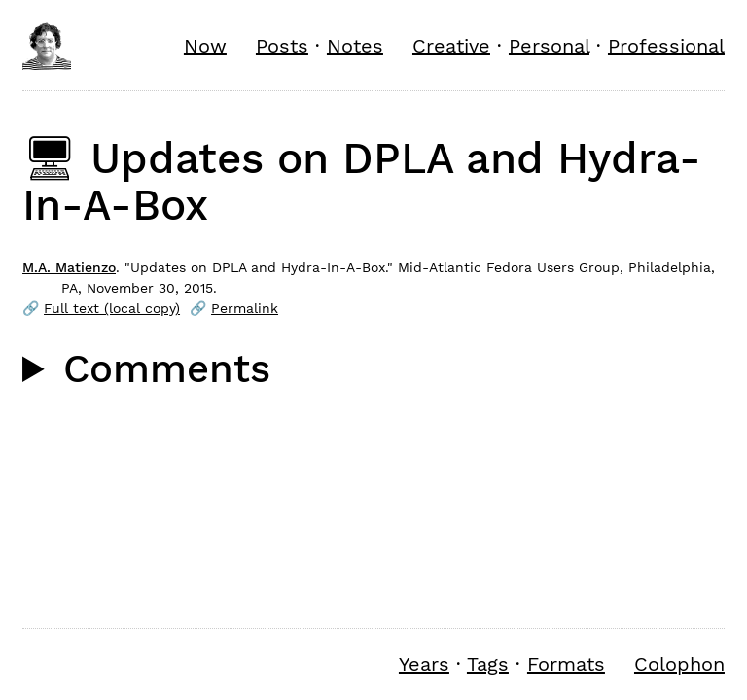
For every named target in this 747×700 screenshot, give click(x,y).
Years (424, 664)
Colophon (679, 664)
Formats (566, 664)
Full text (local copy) (112, 308)
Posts (282, 46)
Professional (666, 46)
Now (205, 46)
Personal (549, 46)
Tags (488, 664)
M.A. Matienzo (69, 267)
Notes (355, 46)
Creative (451, 46)
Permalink (245, 308)
